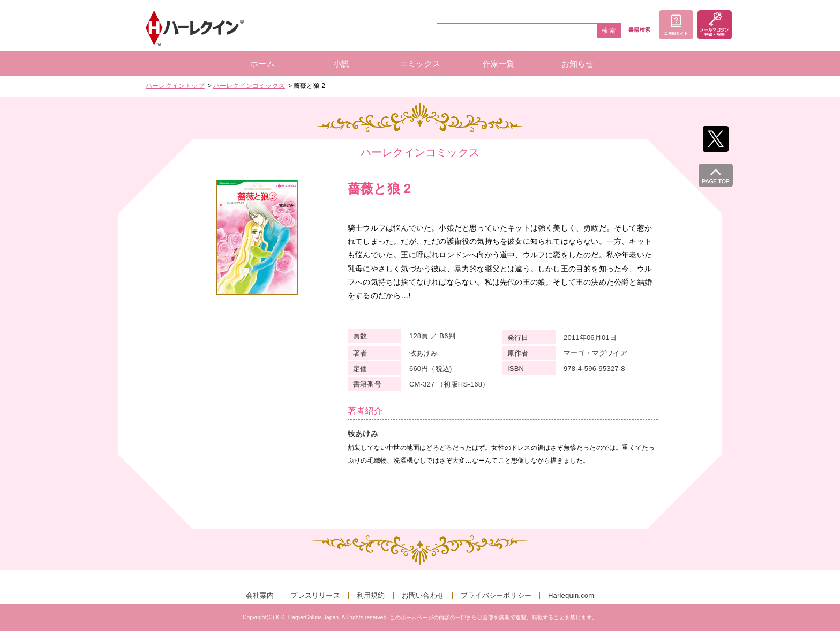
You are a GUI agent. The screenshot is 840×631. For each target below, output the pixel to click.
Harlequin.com (571, 595)
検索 (609, 31)
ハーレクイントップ (175, 86)
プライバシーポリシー (496, 595)
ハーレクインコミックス (249, 86)
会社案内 (260, 595)
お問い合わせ (423, 595)
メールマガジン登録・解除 (715, 25)
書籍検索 (639, 30)
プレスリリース (315, 595)
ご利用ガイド (676, 25)
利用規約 (371, 595)
